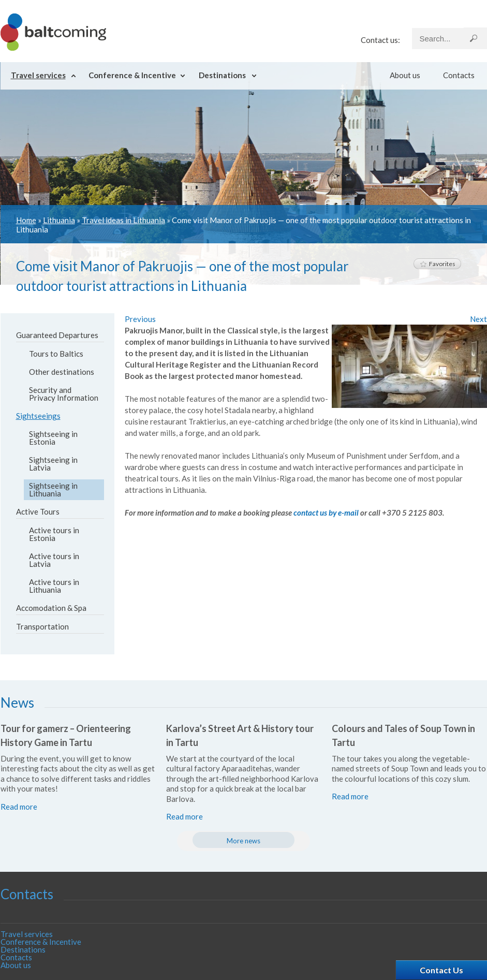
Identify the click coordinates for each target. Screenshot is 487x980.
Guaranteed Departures (57, 335)
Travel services (38, 75)
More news (243, 841)
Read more (19, 807)
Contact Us (441, 970)
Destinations (222, 75)
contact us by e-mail (326, 513)
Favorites (437, 264)
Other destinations (62, 372)
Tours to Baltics (56, 354)
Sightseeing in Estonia (53, 438)
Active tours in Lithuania (54, 586)
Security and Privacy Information (64, 394)
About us (405, 75)
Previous (140, 319)
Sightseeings (38, 416)
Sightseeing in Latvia (53, 464)
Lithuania (59, 220)
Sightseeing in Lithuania (53, 489)
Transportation (42, 626)
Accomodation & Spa (51, 608)
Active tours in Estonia (54, 534)
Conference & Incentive (132, 75)
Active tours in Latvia (54, 560)
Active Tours (38, 511)
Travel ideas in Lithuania (123, 220)
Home (26, 220)
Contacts (459, 75)
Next (478, 319)
